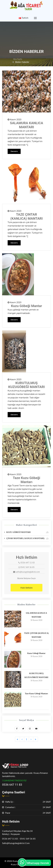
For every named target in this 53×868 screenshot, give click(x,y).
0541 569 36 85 (28, 839)
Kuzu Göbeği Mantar (27, 306)
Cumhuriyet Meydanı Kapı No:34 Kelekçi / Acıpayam (17, 833)
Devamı (14, 151)
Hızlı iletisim (26, 588)
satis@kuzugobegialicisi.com (16, 843)
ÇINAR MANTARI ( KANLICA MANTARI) (27, 538)
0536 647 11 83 (10, 839)
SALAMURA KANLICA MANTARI (26, 125)
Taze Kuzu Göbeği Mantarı (26, 480)
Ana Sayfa (18, 59)
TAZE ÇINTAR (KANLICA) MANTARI (26, 217)
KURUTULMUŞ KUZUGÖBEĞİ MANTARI (26, 385)
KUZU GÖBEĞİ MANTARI (27, 532)
